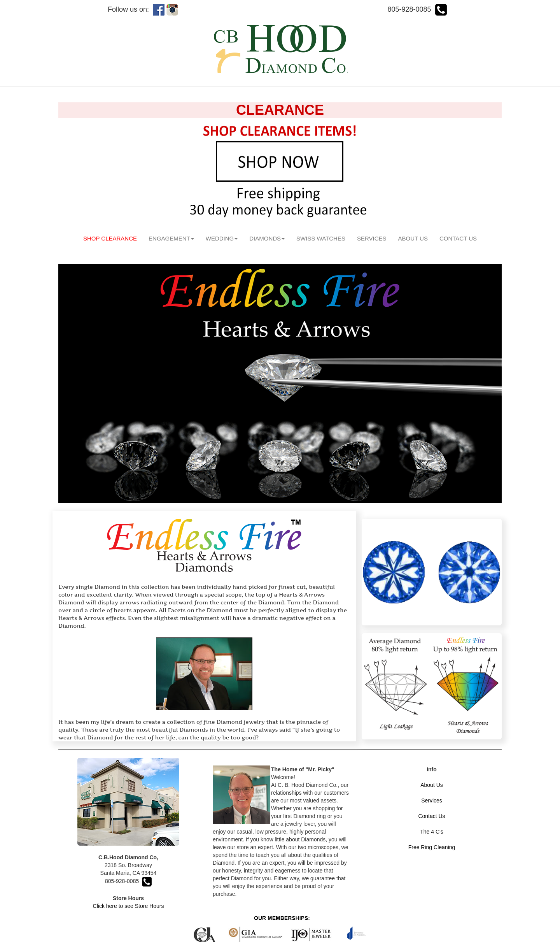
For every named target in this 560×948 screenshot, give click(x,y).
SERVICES (372, 238)
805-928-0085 (128, 881)
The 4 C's (431, 832)
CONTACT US (458, 238)
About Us (432, 785)
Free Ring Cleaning (432, 847)
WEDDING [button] (222, 238)
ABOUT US (413, 238)
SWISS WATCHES (321, 238)
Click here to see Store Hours (129, 906)
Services (432, 801)
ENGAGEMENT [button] (171, 238)
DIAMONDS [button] (267, 238)
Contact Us (431, 816)
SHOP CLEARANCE (113, 238)
